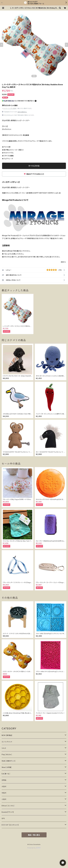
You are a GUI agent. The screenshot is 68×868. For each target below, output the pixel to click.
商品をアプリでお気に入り (34, 174)
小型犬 (4, 799)
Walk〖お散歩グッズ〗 (9, 761)
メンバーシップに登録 (10, 108)
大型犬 (4, 786)
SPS (3, 818)
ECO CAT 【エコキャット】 (10, 825)
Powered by (34, 848)
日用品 (4, 780)
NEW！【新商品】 (7, 735)
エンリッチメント (7, 742)
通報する (63, 262)
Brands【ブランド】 (8, 812)
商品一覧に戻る (34, 835)
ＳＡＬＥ (4, 748)
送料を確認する (22, 112)
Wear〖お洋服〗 (7, 767)
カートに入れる (34, 166)
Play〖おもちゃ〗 (7, 754)
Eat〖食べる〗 (6, 774)
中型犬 (4, 793)
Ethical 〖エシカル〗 (8, 806)
